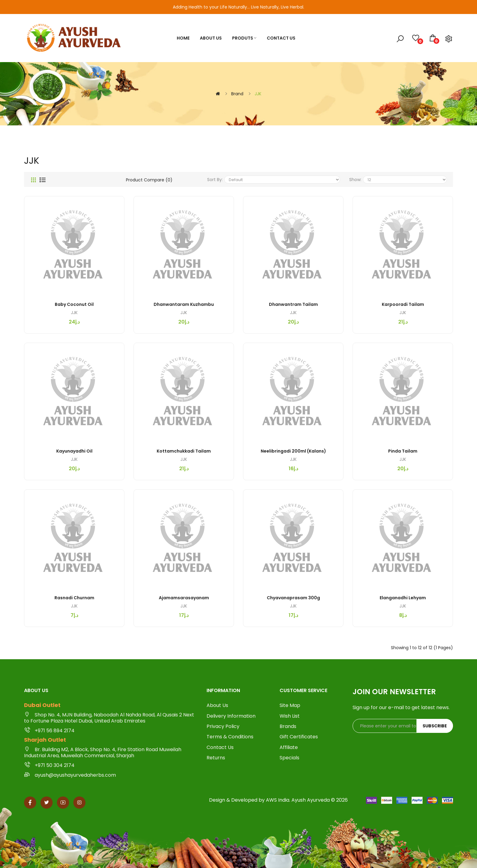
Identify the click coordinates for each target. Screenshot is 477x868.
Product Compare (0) (149, 180)
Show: (355, 180)
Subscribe (435, 726)
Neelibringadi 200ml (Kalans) (293, 451)
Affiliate (289, 747)
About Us (217, 705)
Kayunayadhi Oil (74, 451)
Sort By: (215, 180)
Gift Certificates (299, 737)
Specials (289, 758)
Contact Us (220, 747)
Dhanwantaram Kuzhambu (184, 304)
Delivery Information (231, 716)
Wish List (290, 716)
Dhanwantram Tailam (293, 304)
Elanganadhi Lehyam (403, 598)
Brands (288, 726)
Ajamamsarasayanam (184, 598)
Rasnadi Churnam (74, 598)
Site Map (290, 705)
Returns (216, 758)
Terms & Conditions (230, 737)
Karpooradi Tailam (403, 304)
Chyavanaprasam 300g (293, 598)
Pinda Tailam (403, 451)
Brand (237, 94)
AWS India (278, 800)
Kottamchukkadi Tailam (184, 451)
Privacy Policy (223, 726)
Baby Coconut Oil (74, 304)
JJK (258, 94)
